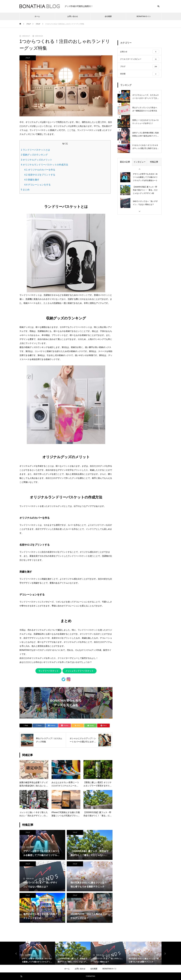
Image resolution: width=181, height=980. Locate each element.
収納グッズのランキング (34, 155)
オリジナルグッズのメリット (37, 160)
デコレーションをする (37, 185)
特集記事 (154, 162)
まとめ (25, 190)
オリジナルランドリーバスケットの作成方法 (44, 165)
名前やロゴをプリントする (40, 175)
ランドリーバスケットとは (35, 150)
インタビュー (140, 162)
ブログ (28, 58)
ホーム (37, 16)
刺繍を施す (32, 180)
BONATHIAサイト (144, 16)
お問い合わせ (73, 16)
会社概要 (108, 16)
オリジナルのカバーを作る (40, 170)
